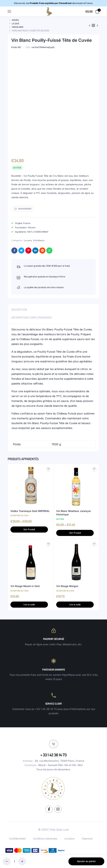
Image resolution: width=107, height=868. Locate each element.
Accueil (16, 20)
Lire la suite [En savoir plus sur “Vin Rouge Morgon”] (75, 604)
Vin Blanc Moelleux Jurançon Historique (74, 513)
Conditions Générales (45, 839)
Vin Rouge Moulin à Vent (25, 586)
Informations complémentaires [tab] (32, 318)
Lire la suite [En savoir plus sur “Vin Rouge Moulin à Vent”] (29, 604)
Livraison (70, 839)
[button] (23, 209)
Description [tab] (19, 310)
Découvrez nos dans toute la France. (53, 3)
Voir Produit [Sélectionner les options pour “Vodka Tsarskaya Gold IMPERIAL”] (29, 529)
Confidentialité (17, 839)
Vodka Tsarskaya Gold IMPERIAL (30, 511)
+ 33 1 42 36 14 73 (53, 755)
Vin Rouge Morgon (67, 586)
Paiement (87, 839)
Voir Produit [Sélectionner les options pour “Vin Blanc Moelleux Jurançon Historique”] (75, 533)
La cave (16, 24)
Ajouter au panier (86, 861)
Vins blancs (18, 27)
